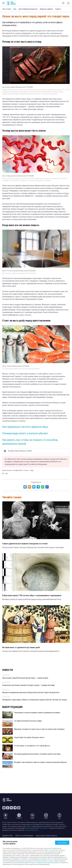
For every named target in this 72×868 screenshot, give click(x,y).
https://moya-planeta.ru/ (53, 850)
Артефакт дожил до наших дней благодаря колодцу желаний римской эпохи (32, 599)
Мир (15, 9)
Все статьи (7, 9)
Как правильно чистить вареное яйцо (25, 427)
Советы (58, 9)
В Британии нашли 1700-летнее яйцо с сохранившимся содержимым (32, 595)
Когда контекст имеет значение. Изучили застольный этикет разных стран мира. (33, 547)
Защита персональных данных (46, 836)
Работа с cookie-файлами (24, 836)
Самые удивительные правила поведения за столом (25, 544)
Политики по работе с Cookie (43, 861)
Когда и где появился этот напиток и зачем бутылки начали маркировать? (31, 651)
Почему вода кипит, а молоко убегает (25, 433)
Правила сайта (8, 836)
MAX (30, 451)
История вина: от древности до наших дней (21, 647)
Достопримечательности (28, 9)
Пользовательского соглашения (49, 859)
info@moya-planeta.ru (32, 830)
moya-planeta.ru (44, 828)
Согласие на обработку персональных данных (44, 863)
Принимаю (62, 843)
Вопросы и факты (46, 9)
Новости (8, 670)
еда (6, 473)
